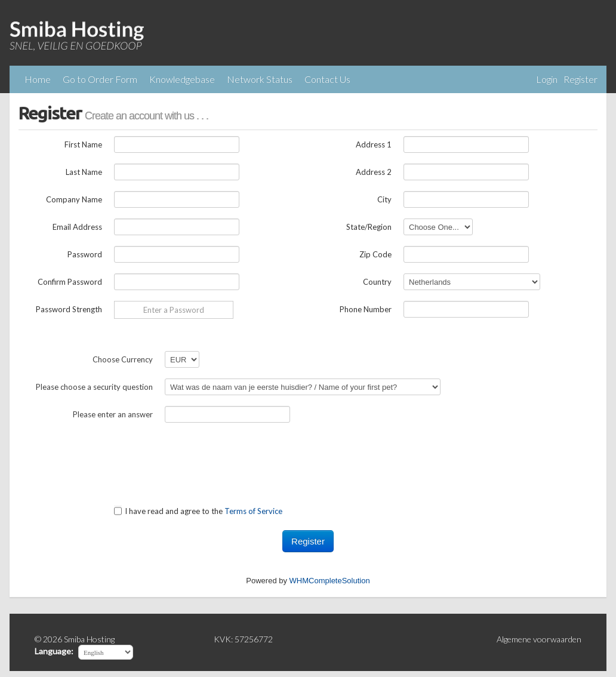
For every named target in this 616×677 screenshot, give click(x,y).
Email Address (77, 227)
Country (377, 282)
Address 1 (374, 144)
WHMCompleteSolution (330, 581)
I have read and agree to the (198, 511)
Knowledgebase (182, 79)
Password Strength (69, 309)
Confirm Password (70, 282)
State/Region (369, 227)
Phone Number (366, 309)
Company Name (74, 199)
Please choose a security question (94, 387)
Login (547, 79)
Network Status (260, 79)
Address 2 (374, 172)
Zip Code (375, 254)
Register (580, 79)
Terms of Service (253, 511)
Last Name (84, 172)
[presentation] (109, 457)
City (384, 199)
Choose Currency (123, 359)
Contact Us (327, 79)
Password (85, 254)
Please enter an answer (113, 414)
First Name (83, 144)
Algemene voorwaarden (539, 639)
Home (38, 79)
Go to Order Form (100, 79)
